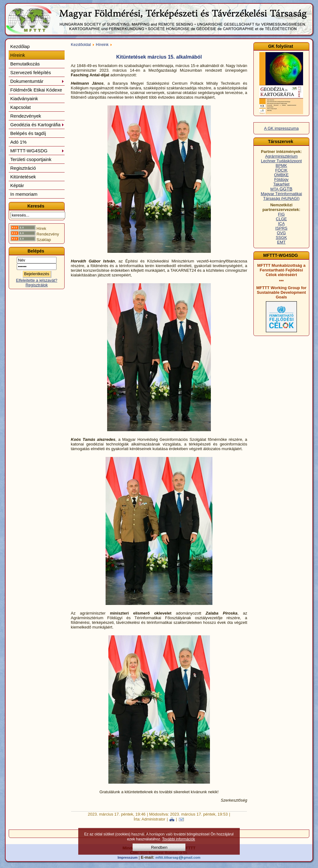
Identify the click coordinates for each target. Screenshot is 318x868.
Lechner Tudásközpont (281, 161)
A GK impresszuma (281, 128)
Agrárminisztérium (282, 156)
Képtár (17, 185)
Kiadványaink (24, 98)
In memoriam (24, 194)
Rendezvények (26, 116)
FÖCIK (281, 170)
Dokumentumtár (37, 81)
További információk (179, 839)
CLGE (281, 219)
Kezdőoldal (81, 45)
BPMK (282, 166)
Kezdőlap (20, 46)
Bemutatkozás (25, 64)
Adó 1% (18, 142)
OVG (282, 233)
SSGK (281, 237)
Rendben (159, 847)
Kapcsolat (20, 107)
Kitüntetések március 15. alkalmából (159, 57)
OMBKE (282, 175)
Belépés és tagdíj (28, 133)
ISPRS (281, 228)
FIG (281, 214)
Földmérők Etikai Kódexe (36, 90)
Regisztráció (23, 168)
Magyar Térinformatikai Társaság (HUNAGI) (282, 196)
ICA (281, 224)
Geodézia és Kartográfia (37, 125)
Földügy (281, 179)
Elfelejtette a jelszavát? (37, 280)
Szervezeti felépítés (31, 72)
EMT (281, 242)
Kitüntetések (23, 177)
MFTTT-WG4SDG (37, 151)
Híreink (18, 55)
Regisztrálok (37, 285)
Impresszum (128, 857)
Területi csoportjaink (31, 159)
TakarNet (281, 184)
